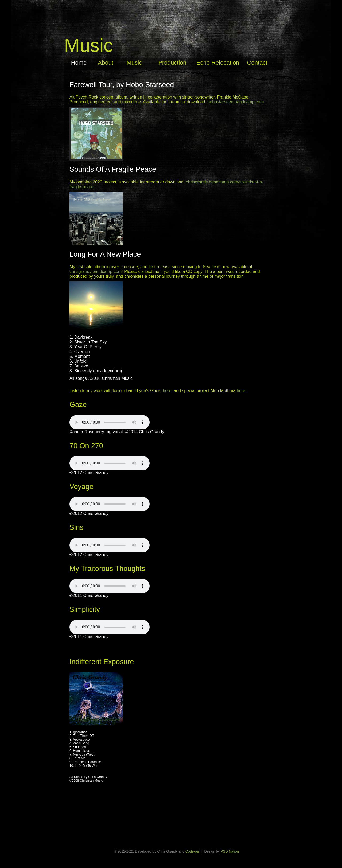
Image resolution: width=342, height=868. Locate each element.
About (106, 63)
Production (172, 63)
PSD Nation (230, 851)
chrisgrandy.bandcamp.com (96, 271)
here (167, 391)
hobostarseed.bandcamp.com (236, 102)
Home (79, 63)
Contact (257, 63)
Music (134, 63)
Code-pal (193, 851)
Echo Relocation (218, 63)
